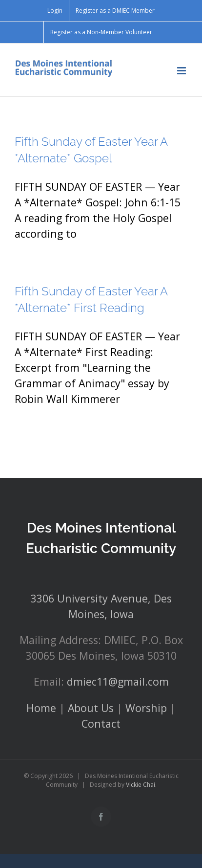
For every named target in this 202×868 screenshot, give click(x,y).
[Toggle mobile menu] (182, 71)
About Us (91, 708)
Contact (101, 723)
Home (41, 708)
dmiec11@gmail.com (118, 681)
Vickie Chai (141, 785)
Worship (146, 708)
